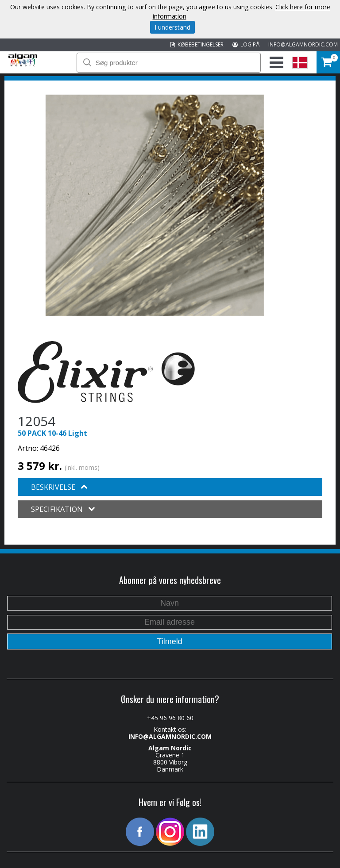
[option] (155, 205)
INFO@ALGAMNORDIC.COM (303, 44)
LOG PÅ (246, 44)
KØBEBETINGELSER (197, 44)
